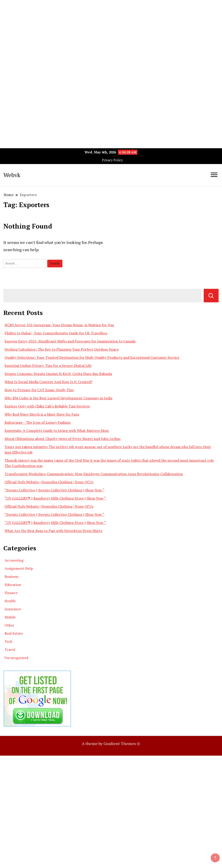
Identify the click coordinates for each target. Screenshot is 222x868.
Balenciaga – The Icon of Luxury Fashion (38, 422)
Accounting (14, 560)
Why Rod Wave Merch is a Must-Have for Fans (42, 414)
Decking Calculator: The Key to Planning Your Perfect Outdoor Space (62, 349)
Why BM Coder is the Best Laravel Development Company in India (58, 398)
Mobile (10, 617)
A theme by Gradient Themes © (111, 743)
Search (211, 296)
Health (10, 601)
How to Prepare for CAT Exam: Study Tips (39, 390)
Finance (11, 593)
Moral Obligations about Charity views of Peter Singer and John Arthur (63, 439)
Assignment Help (19, 568)
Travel (10, 650)
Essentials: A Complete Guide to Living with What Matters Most (57, 431)
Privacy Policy (112, 160)
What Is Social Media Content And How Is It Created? (48, 382)
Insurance (13, 609)
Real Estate (14, 633)
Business (12, 576)
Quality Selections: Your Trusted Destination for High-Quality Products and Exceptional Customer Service (92, 357)
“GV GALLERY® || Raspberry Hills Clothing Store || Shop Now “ (55, 498)
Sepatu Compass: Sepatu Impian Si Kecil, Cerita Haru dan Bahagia (58, 374)
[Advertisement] (111, 32)
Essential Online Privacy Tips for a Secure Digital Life (48, 366)
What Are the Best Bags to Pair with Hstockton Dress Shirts (53, 531)
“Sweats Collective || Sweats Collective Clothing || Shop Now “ (54, 490)
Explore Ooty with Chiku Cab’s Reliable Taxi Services (47, 406)
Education (13, 585)
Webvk (12, 175)
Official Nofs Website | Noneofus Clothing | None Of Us (49, 482)
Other (9, 625)
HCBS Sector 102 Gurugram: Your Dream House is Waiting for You (59, 325)
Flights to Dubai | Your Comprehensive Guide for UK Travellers (56, 333)
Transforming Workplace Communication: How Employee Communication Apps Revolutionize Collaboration (94, 474)
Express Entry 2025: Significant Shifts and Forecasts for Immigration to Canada (70, 341)
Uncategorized (16, 658)
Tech (8, 641)
